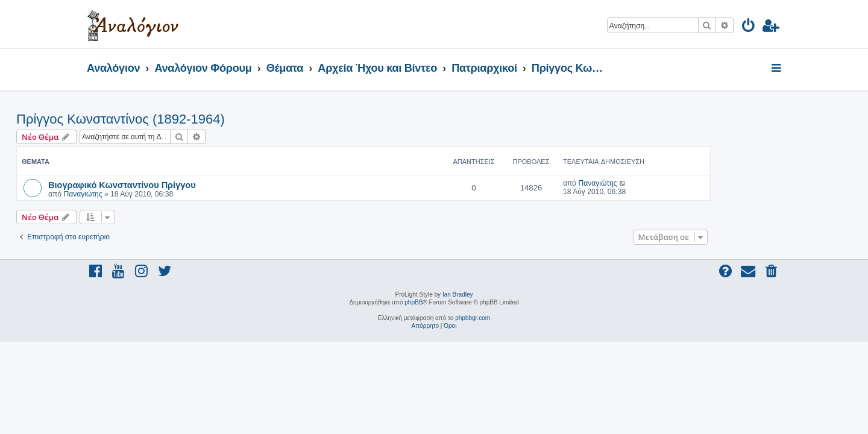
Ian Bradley (458, 294)
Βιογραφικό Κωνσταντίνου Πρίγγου (193, 184)
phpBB (414, 302)
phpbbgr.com (473, 318)
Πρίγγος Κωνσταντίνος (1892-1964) (191, 119)
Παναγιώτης (153, 194)
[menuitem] (749, 27)
